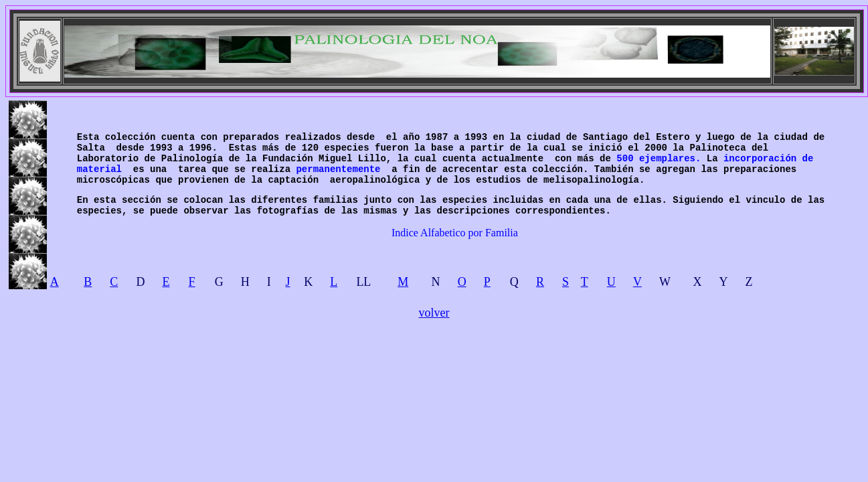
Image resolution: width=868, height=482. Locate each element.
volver (434, 313)
